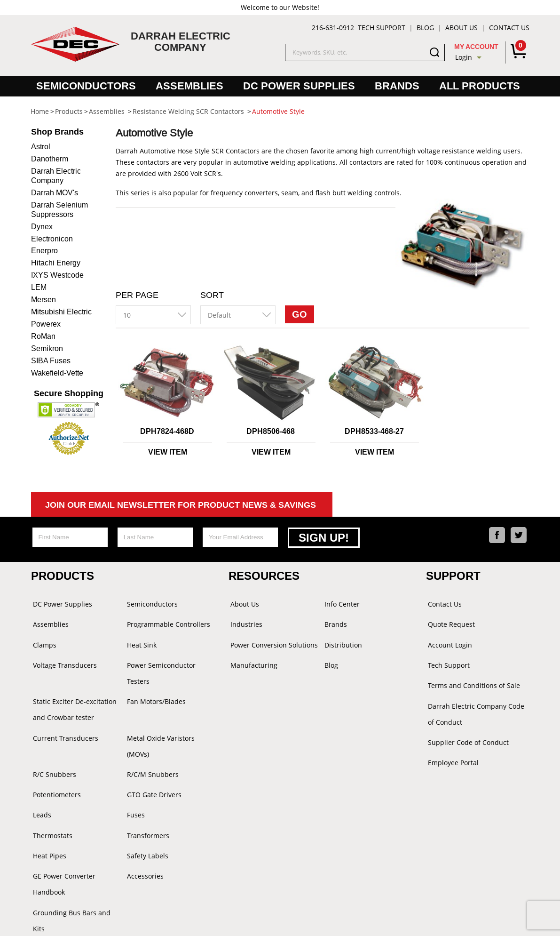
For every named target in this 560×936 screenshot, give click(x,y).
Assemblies (189, 86)
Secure (69, 393)
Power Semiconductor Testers (159, 667)
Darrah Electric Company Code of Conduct (474, 704)
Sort (212, 295)
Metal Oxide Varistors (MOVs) (171, 728)
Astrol (41, 147)
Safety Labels (146, 822)
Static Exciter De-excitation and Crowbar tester (73, 701)
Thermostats (51, 804)
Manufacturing (252, 659)
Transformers (146, 804)
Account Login (448, 640)
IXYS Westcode (57, 275)
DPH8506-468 (271, 431)
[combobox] (153, 315)
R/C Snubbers (53, 747)
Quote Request (450, 621)
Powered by (343, 919)
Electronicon (52, 239)
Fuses (134, 785)
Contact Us (509, 28)
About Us (461, 28)
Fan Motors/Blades (154, 693)
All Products (480, 86)
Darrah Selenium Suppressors (59, 210)
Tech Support (382, 28)
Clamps (43, 640)
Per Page (137, 295)
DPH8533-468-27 (374, 431)
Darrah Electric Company (56, 176)
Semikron (47, 348)
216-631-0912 (333, 28)
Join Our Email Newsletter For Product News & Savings (181, 505)
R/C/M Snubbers (151, 747)
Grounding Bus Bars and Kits (77, 876)
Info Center (340, 602)
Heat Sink (140, 640)
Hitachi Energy (56, 263)
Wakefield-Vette (57, 373)
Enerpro (44, 251)
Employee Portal (451, 750)
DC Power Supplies (299, 86)
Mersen (43, 300)
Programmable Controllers (167, 621)
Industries (245, 621)
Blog (425, 28)
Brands (397, 86)
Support (453, 575)
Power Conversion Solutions (272, 640)
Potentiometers (55, 766)
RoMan (43, 336)
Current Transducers (64, 728)
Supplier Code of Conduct (466, 731)
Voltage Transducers (63, 659)
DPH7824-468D (167, 431)
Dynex (42, 227)
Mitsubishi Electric (61, 312)
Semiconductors (86, 86)
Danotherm (50, 159)
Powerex (46, 324)
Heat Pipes (48, 822)
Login (464, 57)
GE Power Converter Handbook (62, 849)
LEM (39, 287)
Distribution (341, 640)
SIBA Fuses (51, 361)
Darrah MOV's (55, 193)
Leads (40, 785)
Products (63, 575)
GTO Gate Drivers (152, 766)
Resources (264, 575)
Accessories (143, 841)
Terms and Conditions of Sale (472, 677)
